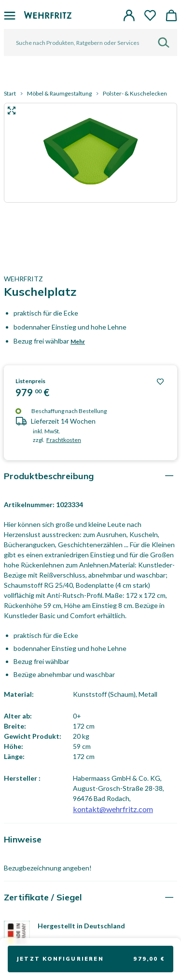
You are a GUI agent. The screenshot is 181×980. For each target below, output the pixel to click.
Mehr (78, 341)
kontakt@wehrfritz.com (113, 809)
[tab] (90, 476)
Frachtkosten (64, 440)
